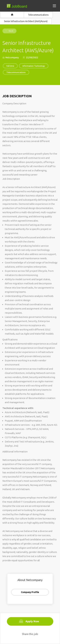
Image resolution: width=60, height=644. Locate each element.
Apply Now (32, 621)
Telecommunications (38, 15)
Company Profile (30, 592)
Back (11, 31)
